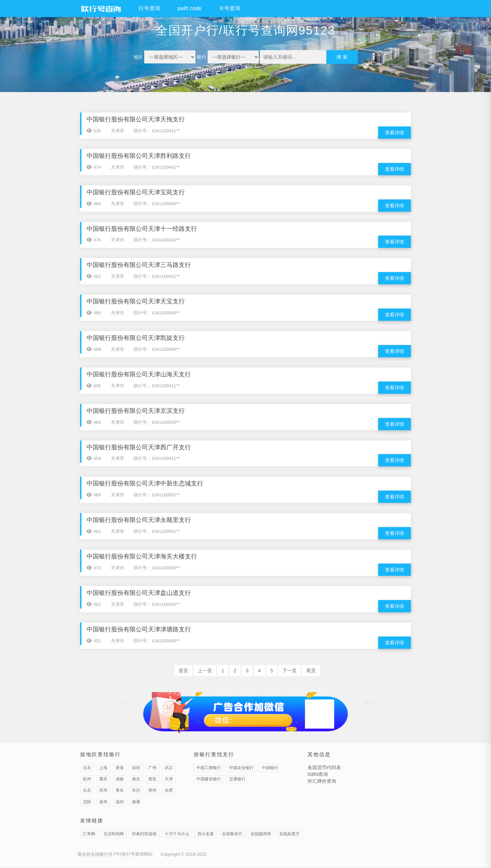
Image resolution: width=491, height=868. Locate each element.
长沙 (136, 791)
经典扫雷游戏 (144, 835)
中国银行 (270, 769)
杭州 (87, 780)
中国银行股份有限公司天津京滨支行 (136, 411)
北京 (87, 769)
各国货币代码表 (324, 768)
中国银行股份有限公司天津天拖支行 (136, 119)
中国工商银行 (209, 769)
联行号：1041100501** (157, 532)
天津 (169, 780)
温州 (120, 803)
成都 (120, 780)
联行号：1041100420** (157, 240)
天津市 (117, 131)
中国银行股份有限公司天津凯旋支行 (136, 338)
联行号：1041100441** (157, 167)
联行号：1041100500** (157, 568)
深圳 (136, 769)
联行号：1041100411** (157, 131)
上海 (103, 769)
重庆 (103, 780)
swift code (189, 8)
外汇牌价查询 (322, 782)
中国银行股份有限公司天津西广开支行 (139, 448)
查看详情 (395, 133)
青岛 (120, 791)
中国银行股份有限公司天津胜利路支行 (139, 156)
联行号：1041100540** (157, 204)
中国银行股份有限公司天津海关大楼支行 (142, 557)
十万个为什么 (177, 835)
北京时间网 (114, 835)
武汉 (169, 769)
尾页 (311, 671)
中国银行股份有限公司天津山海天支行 (139, 375)
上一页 (205, 671)
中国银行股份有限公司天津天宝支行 (136, 302)
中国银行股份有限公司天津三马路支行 (139, 265)
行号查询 (149, 8)
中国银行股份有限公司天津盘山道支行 (139, 594)
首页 (183, 671)
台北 (87, 791)
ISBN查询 (318, 775)
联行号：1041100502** (157, 496)
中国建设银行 (209, 780)
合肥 (169, 791)
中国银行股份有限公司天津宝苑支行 (136, 192)
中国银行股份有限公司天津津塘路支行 (139, 630)
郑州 (152, 791)
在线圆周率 (261, 835)
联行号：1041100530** (157, 423)
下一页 (289, 671)
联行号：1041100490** (157, 641)
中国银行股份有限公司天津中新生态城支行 (145, 484)
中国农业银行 (241, 769)
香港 (120, 769)
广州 (152, 769)
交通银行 (237, 780)
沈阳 (87, 803)
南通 (136, 803)
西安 (152, 780)
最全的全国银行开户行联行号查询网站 (115, 855)
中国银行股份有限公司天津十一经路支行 (142, 229)
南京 (136, 780)
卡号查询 (229, 8)
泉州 (103, 803)
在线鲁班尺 (232, 835)
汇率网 (89, 835)
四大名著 (206, 835)
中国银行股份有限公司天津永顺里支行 (139, 521)
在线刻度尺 (289, 835)
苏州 (103, 791)
